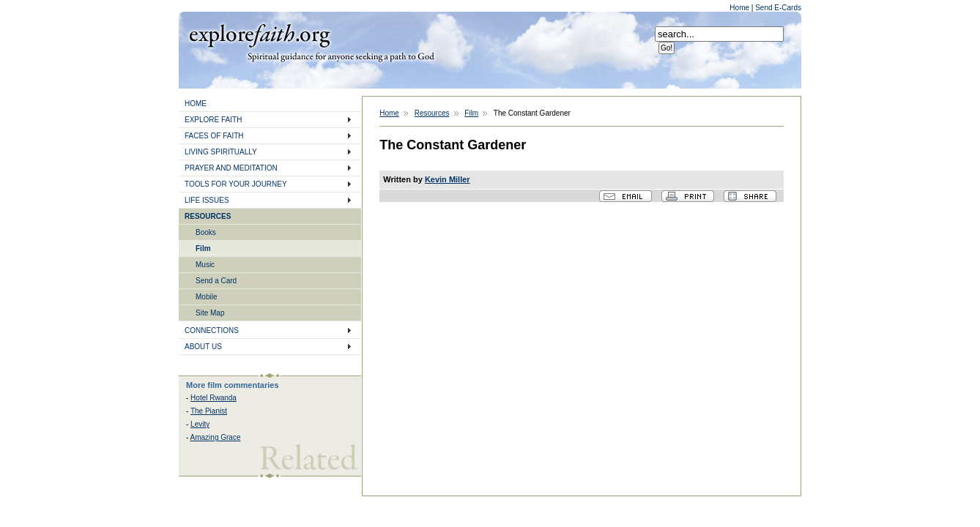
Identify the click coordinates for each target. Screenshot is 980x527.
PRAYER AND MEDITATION (231, 168)
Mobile (206, 297)
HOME (196, 104)
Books (206, 232)
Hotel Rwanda (214, 398)
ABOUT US (203, 347)
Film (203, 248)
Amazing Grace (216, 437)
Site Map (210, 313)
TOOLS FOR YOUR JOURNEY (236, 184)
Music (205, 265)
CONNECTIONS (212, 330)
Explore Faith (259, 34)
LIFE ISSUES (207, 200)
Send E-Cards (778, 8)
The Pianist (209, 411)
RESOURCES (208, 216)
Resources (432, 113)
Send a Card (216, 281)
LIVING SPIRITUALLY (221, 152)
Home (740, 8)
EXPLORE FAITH (213, 120)
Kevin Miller (448, 179)
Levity (200, 424)
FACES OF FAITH (214, 136)
